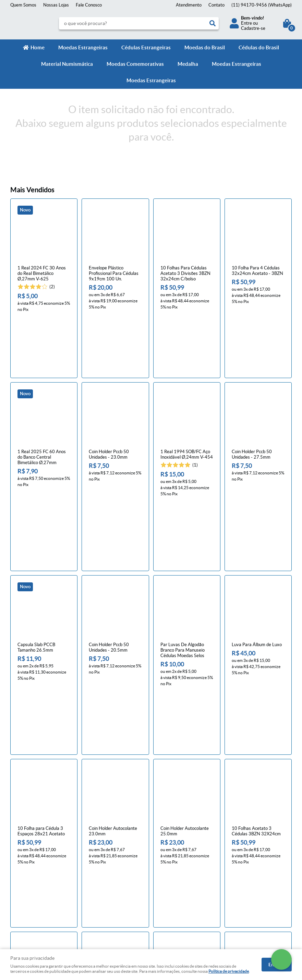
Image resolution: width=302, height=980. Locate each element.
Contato (216, 5)
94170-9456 (262, 5)
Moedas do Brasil (205, 47)
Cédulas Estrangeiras (146, 47)
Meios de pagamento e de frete (114, 845)
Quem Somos (23, 5)
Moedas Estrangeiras (83, 47)
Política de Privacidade (105, 859)
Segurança (94, 873)
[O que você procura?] (213, 23)
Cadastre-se (253, 28)
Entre (246, 23)
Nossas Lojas (56, 5)
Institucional (25, 835)
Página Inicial (23, 845)
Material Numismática (67, 64)
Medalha (188, 64)
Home (38, 47)
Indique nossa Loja (28, 880)
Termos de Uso (98, 866)
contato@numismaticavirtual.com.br (192, 880)
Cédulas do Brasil (259, 47)
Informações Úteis (106, 835)
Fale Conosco (89, 5)
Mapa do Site (23, 859)
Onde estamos (25, 873)
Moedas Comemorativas (135, 64)
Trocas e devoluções (103, 852)
